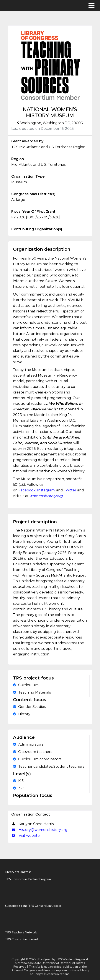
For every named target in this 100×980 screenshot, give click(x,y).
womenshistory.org (46, 496)
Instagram (46, 490)
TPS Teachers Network (21, 932)
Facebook (27, 490)
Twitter (70, 490)
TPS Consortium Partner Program (28, 879)
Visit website (25, 836)
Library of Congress (18, 872)
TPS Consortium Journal (21, 939)
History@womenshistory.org (39, 830)
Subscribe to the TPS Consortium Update (33, 906)
